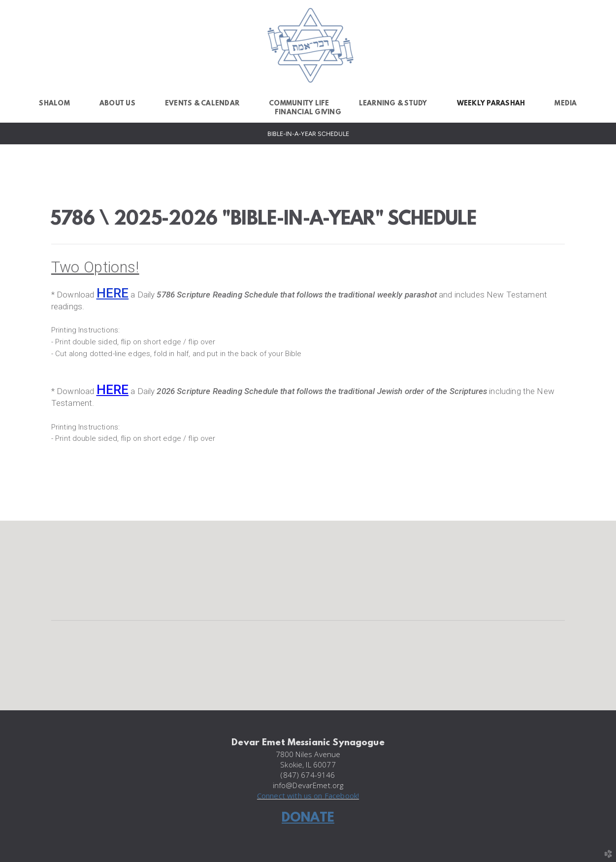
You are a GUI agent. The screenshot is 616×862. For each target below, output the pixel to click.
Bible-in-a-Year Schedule (308, 134)
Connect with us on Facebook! (308, 796)
